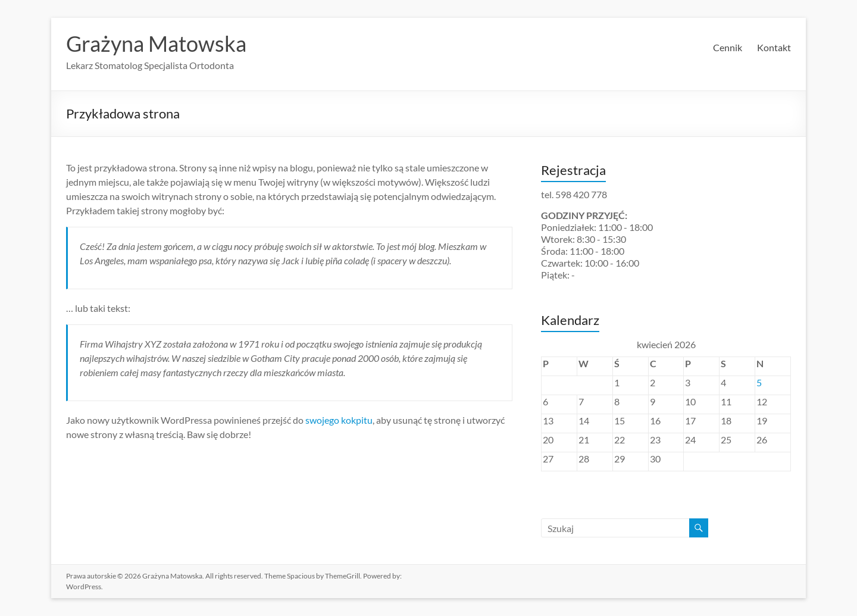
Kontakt (774, 47)
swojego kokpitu (339, 420)
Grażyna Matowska (156, 43)
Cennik (728, 47)
